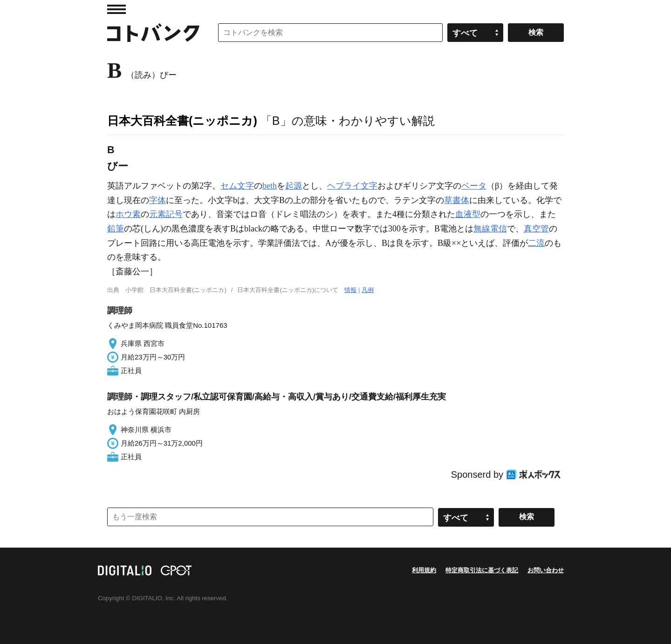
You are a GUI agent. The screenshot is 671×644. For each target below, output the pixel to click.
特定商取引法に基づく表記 (482, 570)
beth (270, 186)
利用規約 (424, 570)
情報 (350, 290)
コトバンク (153, 33)
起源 (294, 186)
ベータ (474, 186)
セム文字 (237, 186)
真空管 (536, 229)
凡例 (368, 290)
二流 (536, 243)
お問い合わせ (546, 570)
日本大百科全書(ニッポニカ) (182, 121)
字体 (157, 200)
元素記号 (166, 214)
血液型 (468, 214)
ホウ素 (128, 214)
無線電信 (490, 229)
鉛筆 (116, 229)
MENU (116, 9)
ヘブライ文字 (352, 186)
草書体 (457, 200)
